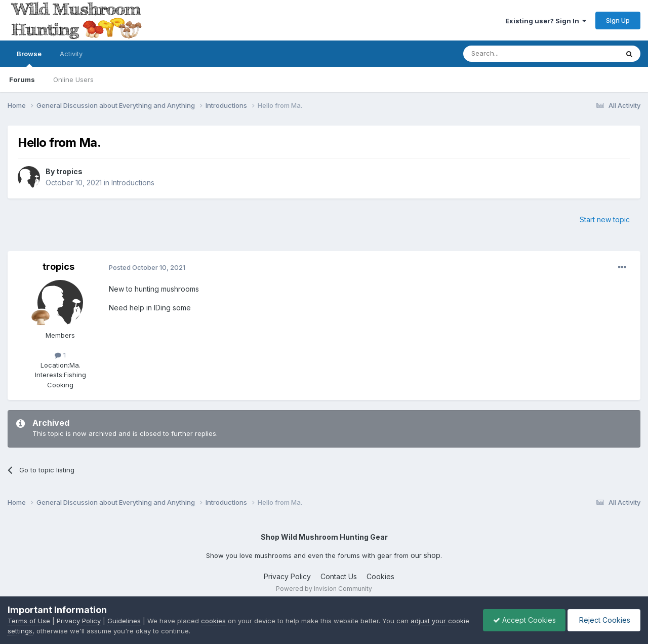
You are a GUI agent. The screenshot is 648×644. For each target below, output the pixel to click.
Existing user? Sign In (546, 21)
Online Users (73, 79)
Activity (71, 54)
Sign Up (618, 20)
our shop (426, 555)
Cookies (380, 576)
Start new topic (605, 219)
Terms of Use (29, 621)
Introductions (133, 183)
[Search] (515, 54)
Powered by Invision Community (324, 589)
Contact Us (339, 576)
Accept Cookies (522, 620)
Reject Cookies (603, 620)
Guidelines (124, 621)
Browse (29, 58)
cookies (213, 621)
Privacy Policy (287, 576)
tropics (69, 171)
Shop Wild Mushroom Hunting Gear (324, 537)
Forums (22, 79)
